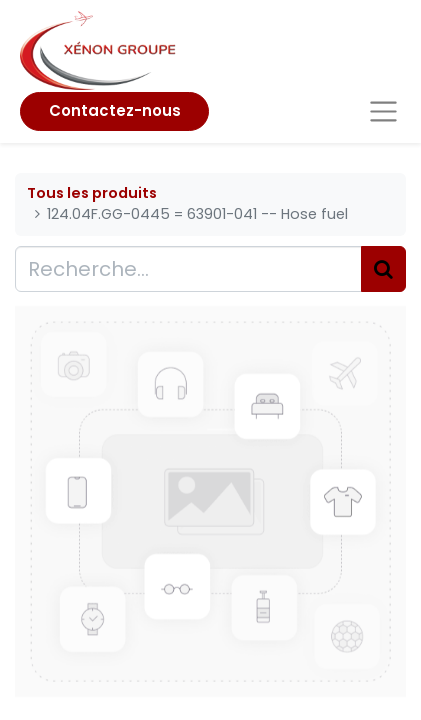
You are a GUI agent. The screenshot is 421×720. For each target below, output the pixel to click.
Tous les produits (92, 193)
